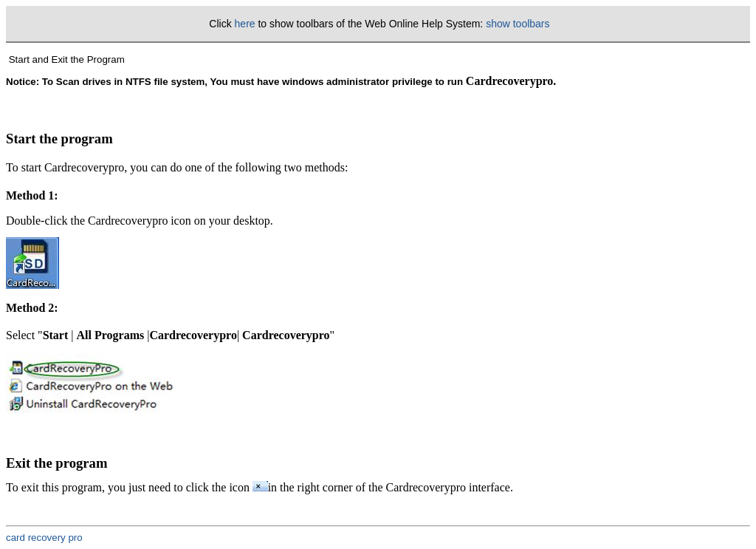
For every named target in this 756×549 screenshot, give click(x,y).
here (245, 24)
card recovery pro (44, 538)
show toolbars (518, 24)
